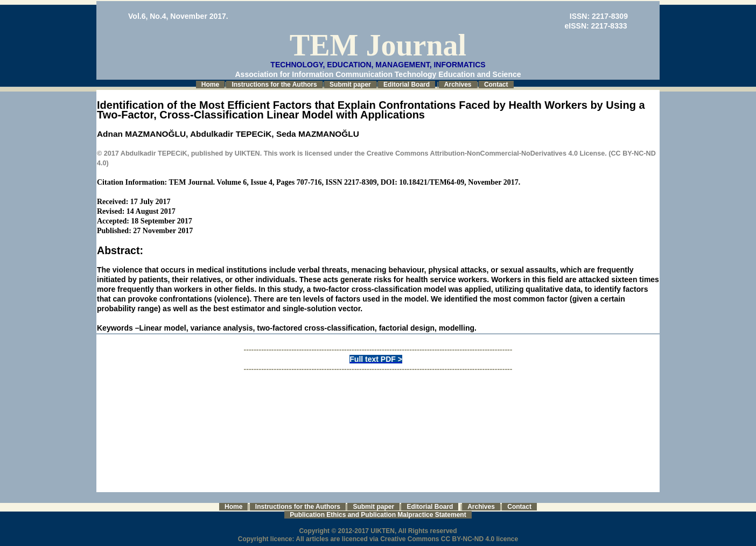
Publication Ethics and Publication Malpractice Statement (378, 515)
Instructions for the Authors (274, 85)
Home (210, 85)
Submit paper (350, 85)
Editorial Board (407, 85)
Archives (458, 85)
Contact (496, 85)
